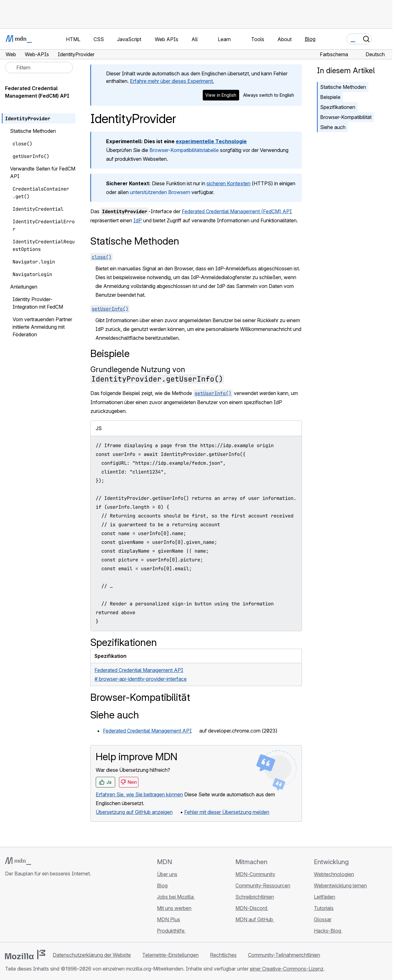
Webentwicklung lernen (340, 885)
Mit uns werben (174, 908)
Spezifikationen (338, 107)
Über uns (167, 874)
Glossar (323, 919)
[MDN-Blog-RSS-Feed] (54, 911)
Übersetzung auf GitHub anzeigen (134, 812)
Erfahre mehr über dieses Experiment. (172, 81)
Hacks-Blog (328, 931)
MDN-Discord (252, 908)
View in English (221, 95)
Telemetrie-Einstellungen (170, 955)
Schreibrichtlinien (255, 897)
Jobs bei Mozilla (176, 897)
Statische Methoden (343, 87)
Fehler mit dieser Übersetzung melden (227, 812)
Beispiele (330, 97)
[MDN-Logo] (18, 861)
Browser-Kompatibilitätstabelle (184, 150)
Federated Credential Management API (147, 731)
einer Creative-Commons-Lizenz (287, 969)
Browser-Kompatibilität (346, 117)
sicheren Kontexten (228, 183)
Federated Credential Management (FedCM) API (237, 211)
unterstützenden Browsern (160, 192)
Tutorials (324, 908)
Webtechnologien (334, 874)
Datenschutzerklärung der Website (92, 955)
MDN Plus (169, 919)
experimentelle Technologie (211, 141)
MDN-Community (255, 874)
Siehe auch (333, 127)
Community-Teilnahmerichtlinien (284, 955)
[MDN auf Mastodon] (43, 911)
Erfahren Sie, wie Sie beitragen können (139, 794)
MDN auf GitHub (255, 919)
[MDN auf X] (31, 911)
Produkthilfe (171, 931)
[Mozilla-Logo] (25, 955)
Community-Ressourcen (263, 885)
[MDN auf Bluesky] (20, 911)
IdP (138, 220)
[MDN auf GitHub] (9, 911)
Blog (310, 39)
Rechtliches (223, 955)
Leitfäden (325, 897)
